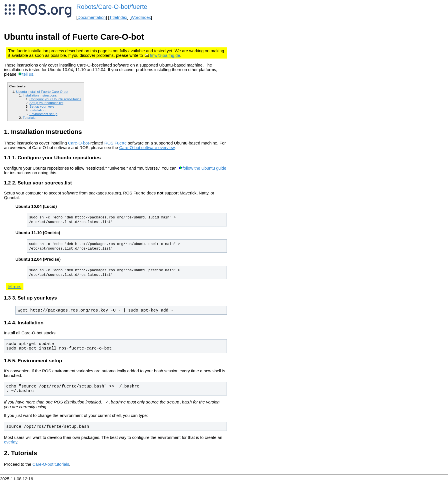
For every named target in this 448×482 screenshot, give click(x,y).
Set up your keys (42, 106)
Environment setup (43, 114)
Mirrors (15, 287)
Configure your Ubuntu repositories (55, 99)
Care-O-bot (78, 143)
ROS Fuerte (115, 143)
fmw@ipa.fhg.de (165, 55)
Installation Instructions (40, 95)
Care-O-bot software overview (147, 148)
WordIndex (141, 17)
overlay (11, 443)
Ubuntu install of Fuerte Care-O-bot (42, 92)
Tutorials (29, 118)
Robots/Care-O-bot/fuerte (112, 7)
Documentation (92, 17)
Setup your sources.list (46, 103)
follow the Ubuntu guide (204, 168)
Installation (37, 110)
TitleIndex (118, 17)
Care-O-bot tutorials (51, 465)
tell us (28, 74)
